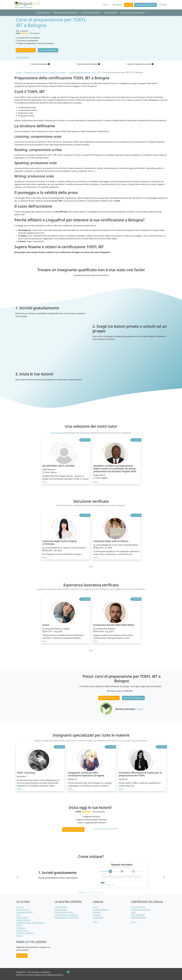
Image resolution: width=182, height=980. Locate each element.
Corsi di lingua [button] (43, 13)
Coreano (97, 912)
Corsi (18, 915)
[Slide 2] (85, 893)
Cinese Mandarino (101, 910)
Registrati (22, 955)
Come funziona (22, 57)
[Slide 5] (97, 893)
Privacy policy (22, 930)
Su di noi (20, 907)
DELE (133, 912)
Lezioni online (22, 917)
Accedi (163, 5)
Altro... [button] (45, 482)
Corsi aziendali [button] (110, 13)
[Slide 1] (81, 893)
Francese (97, 915)
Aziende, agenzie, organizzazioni (30, 923)
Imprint (20, 936)
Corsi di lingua (61, 910)
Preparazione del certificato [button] (65, 13)
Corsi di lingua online (64, 912)
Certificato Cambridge (141, 910)
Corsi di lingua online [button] (90, 13)
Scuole (19, 925)
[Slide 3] (89, 893)
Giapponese (98, 917)
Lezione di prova (23, 920)
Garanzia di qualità (59, 433)
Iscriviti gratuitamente (26, 50)
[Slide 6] (101, 893)
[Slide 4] (93, 893)
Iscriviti (129, 5)
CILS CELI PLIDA (138, 907)
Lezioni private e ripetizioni (66, 915)
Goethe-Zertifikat (139, 917)
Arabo (95, 907)
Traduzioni (21, 928)
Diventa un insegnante (146, 5)
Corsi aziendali (61, 907)
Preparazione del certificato (67, 917)
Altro (105, 5)
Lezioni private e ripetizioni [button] (132, 13)
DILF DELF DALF (138, 915)
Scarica (140, 709)
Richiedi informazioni (109, 698)
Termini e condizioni (25, 933)
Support (117, 5)
